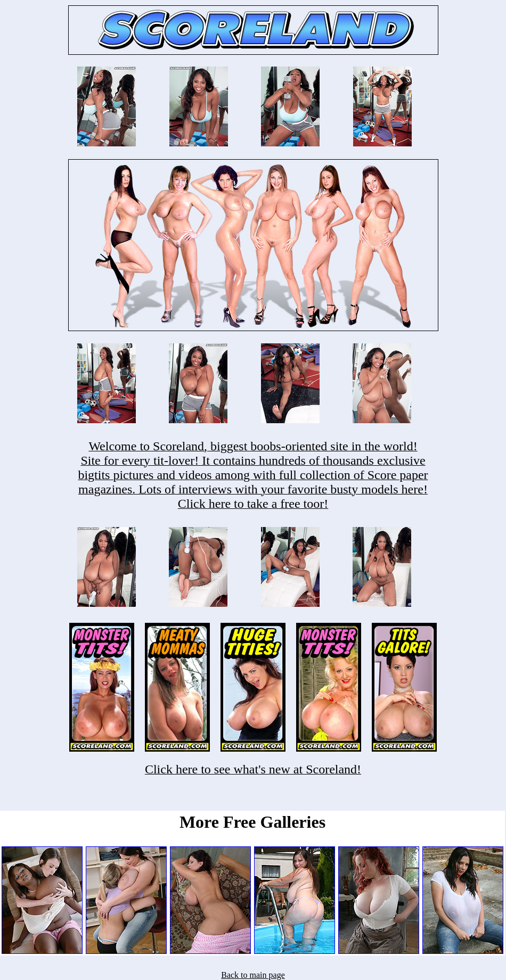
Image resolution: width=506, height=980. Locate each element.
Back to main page (253, 975)
